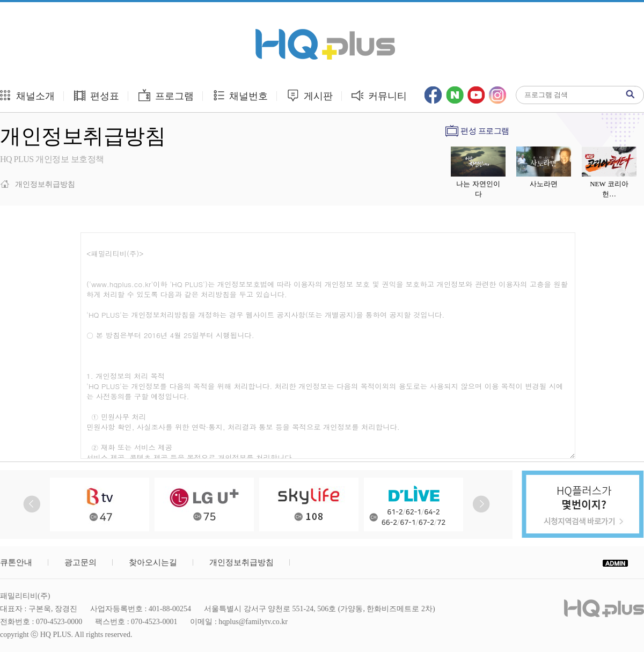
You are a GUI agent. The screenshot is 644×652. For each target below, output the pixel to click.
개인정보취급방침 (241, 562)
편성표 (96, 95)
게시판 (309, 95)
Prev (32, 504)
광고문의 (80, 562)
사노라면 (544, 184)
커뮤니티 (379, 95)
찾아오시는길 (153, 562)
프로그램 (166, 95)
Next (481, 504)
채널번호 (240, 95)
